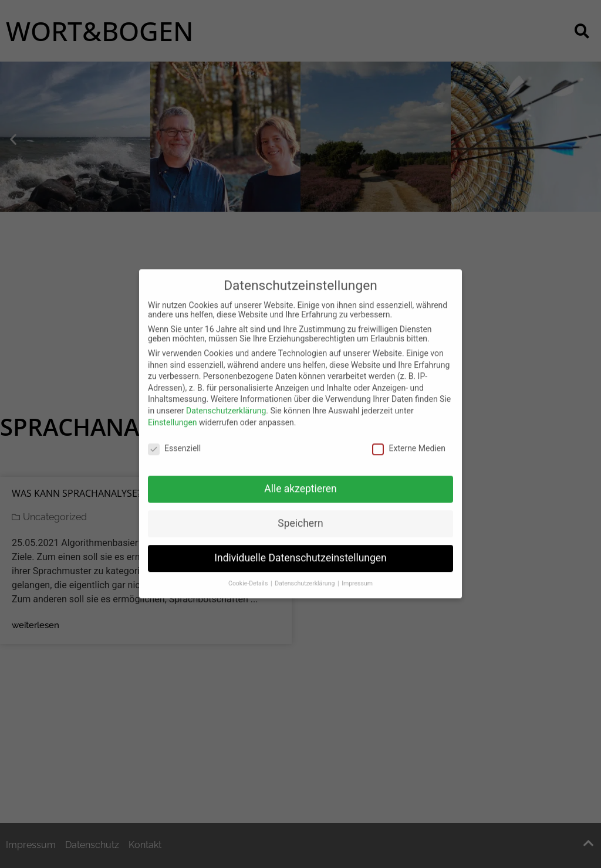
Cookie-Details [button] (249, 574)
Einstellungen (173, 413)
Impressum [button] (357, 574)
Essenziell (174, 439)
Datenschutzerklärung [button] (305, 574)
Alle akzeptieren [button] (300, 480)
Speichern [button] (300, 514)
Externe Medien (408, 439)
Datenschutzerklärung (226, 402)
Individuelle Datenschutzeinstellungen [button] (300, 549)
